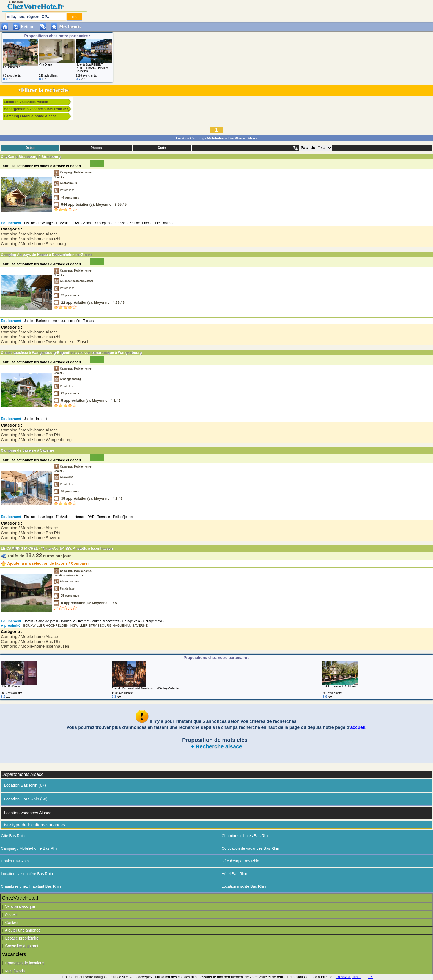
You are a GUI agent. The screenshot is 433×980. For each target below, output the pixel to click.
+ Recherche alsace (216, 746)
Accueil (11, 914)
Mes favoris (15, 971)
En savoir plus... (348, 977)
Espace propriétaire (22, 938)
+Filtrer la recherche (43, 90)
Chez (15, 6)
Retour (27, 27)
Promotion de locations (24, 963)
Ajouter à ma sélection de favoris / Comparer (45, 563)
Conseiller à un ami (21, 946)
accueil (358, 727)
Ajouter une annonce (23, 930)
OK (370, 977)
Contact (12, 922)
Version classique (20, 906)
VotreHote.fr (43, 6)
